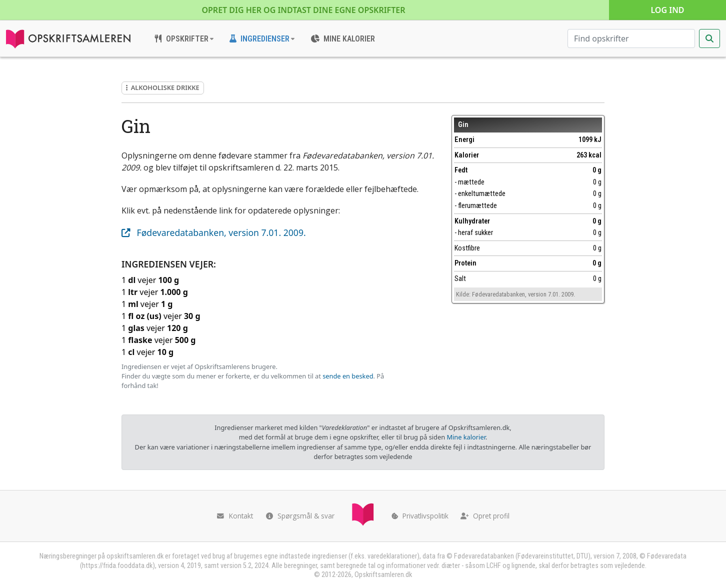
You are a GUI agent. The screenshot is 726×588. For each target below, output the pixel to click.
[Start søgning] (709, 38)
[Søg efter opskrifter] (631, 38)
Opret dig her (303, 10)
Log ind (667, 10)
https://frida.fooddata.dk (117, 566)
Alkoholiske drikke (163, 87)
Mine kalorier (466, 437)
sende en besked (348, 376)
